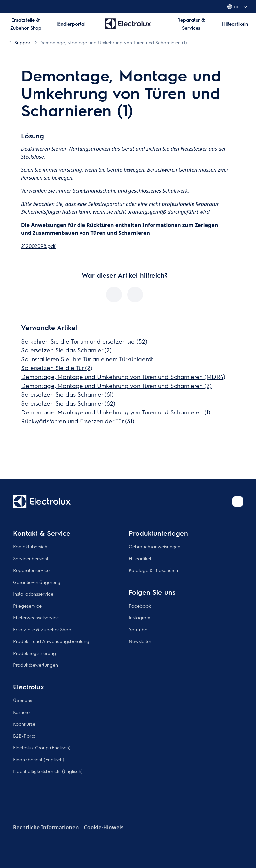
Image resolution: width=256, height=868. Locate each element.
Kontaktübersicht (31, 546)
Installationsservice (33, 594)
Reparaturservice (31, 570)
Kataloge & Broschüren (153, 570)
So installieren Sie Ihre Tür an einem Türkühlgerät (87, 359)
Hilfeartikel (140, 558)
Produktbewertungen (35, 665)
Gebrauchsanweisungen (155, 546)
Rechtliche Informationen (46, 827)
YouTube (138, 629)
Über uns (23, 700)
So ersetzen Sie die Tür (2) (57, 368)
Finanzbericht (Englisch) (39, 759)
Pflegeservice (27, 606)
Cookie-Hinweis (104, 827)
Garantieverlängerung (37, 582)
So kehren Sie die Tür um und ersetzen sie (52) (84, 341)
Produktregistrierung (35, 653)
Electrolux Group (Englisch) (42, 747)
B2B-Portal (25, 736)
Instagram (140, 617)
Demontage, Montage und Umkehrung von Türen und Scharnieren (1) (116, 412)
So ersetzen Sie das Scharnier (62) (68, 403)
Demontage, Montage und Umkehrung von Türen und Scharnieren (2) (116, 385)
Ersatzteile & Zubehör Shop (42, 629)
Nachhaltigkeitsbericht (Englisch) (48, 771)
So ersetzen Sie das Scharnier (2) (66, 350)
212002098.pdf (38, 246)
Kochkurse (24, 724)
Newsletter (140, 641)
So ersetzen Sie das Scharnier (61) (67, 394)
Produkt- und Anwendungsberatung (51, 641)
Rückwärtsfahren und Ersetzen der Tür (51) (78, 421)
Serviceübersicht (31, 558)
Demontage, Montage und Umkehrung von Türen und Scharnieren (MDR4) (123, 377)
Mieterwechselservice (36, 617)
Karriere (21, 712)
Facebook (140, 606)
